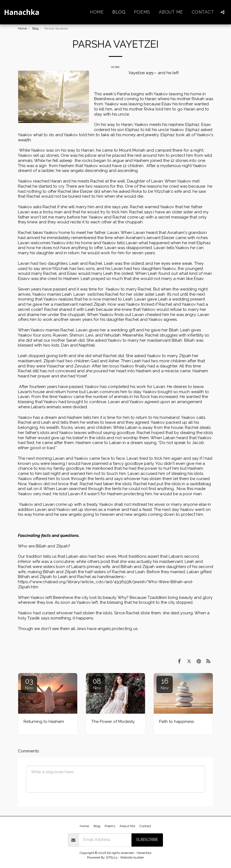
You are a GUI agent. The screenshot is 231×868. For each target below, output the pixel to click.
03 (29, 684)
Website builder (132, 857)
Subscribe (147, 840)
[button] (223, 12)
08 (97, 684)
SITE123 (111, 857)
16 (165, 684)
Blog (36, 28)
